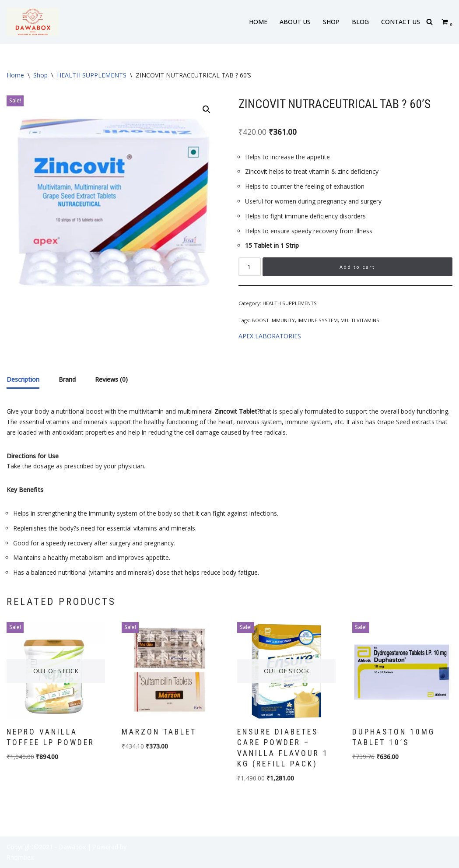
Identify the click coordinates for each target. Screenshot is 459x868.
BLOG (360, 22)
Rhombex (20, 857)
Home (15, 75)
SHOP (331, 22)
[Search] (429, 22)
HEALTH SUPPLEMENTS (92, 75)
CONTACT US (401, 22)
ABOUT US (295, 22)
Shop (40, 75)
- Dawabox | (73, 847)
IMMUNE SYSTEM (318, 320)
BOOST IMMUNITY (273, 320)
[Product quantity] (250, 267)
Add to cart (357, 267)
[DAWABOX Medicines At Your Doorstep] (33, 22)
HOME (258, 22)
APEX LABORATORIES (270, 336)
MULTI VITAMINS (360, 320)
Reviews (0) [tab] (111, 379)
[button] (207, 109)
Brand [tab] (67, 379)
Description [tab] (23, 379)
